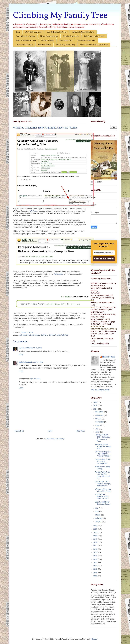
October (99, 419)
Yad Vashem (58, 274)
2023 (95, 526)
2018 (95, 542)
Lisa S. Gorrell (25, 348)
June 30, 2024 (35, 379)
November (100, 415)
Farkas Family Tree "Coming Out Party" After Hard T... (102, 475)
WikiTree (33, 211)
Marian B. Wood (109, 357)
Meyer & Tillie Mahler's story (26, 40)
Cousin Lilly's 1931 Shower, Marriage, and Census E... (103, 484)
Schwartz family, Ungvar (24, 45)
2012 (95, 562)
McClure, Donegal (48, 40)
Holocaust (23, 335)
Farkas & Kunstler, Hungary (25, 36)
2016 (95, 549)
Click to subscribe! (104, 259)
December (100, 412)
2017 (95, 546)
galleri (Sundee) (25, 362)
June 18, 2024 (37, 348)
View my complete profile (100, 390)
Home (18, 32)
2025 (95, 406)
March (98, 515)
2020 (95, 536)
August (98, 425)
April (97, 511)
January (99, 521)
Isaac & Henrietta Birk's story (57, 32)
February (99, 518)
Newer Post (19, 431)
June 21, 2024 (38, 362)
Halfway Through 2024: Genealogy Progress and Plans (102, 438)
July (97, 429)
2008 (95, 576)
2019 (95, 539)
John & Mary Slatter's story (66, 45)
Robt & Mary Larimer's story (94, 36)
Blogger (95, 639)
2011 (95, 566)
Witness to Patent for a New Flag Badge (103, 490)
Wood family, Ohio (66, 40)
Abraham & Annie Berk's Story (83, 32)
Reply (21, 355)
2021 (95, 532)
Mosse (37, 335)
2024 (95, 409)
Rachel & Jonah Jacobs (71, 36)
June (97, 432)
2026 (95, 402)
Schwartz (45, 335)
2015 (95, 552)
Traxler (58, 335)
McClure (31, 335)
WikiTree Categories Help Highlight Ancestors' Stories (103, 454)
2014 (95, 556)
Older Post (80, 431)
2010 (95, 569)
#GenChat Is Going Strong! (102, 468)
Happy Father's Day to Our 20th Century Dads (102, 461)
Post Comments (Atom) (55, 439)
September (100, 422)
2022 (95, 529)
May (97, 508)
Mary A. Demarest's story (49, 36)
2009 (95, 573)
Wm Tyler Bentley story (33, 32)
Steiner (52, 335)
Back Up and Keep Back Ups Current (103, 503)
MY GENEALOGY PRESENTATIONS (94, 45)
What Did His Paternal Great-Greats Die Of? (102, 497)
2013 (95, 559)
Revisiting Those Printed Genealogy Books (103, 446)
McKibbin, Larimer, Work (87, 40)
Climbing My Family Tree (60, 16)
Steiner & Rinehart (45, 45)
